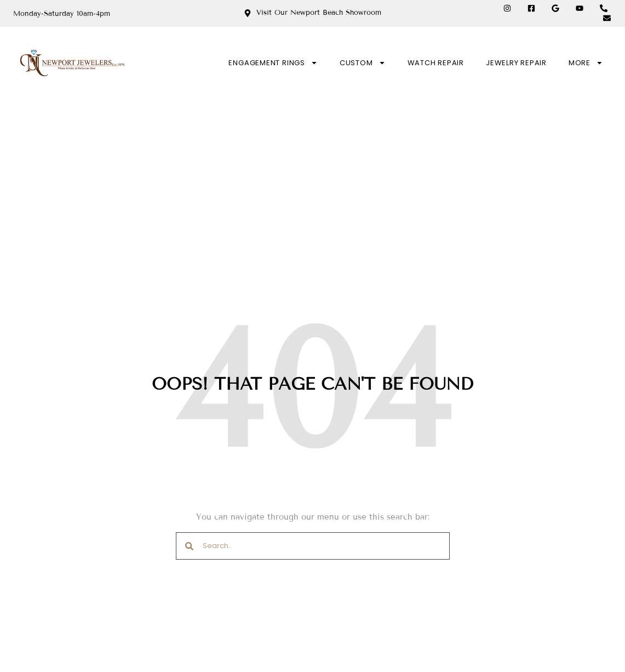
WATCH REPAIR (436, 63)
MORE (586, 63)
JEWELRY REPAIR (516, 63)
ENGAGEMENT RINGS (273, 63)
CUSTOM (363, 63)
